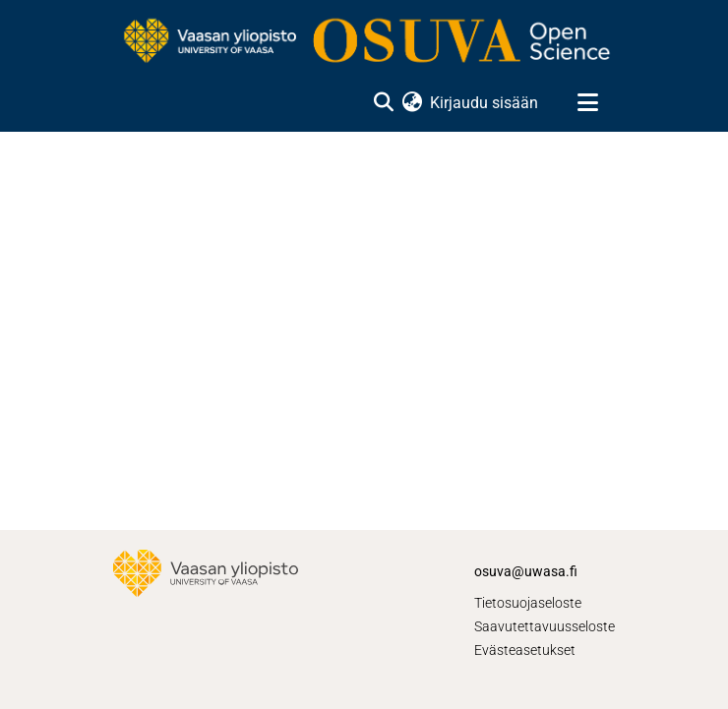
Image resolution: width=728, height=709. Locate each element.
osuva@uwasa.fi (526, 571)
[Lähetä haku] (383, 103)
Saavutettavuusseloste (545, 626)
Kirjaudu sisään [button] (485, 103)
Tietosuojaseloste (528, 603)
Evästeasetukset (525, 650)
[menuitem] (412, 103)
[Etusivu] (364, 42)
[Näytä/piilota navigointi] (587, 103)
